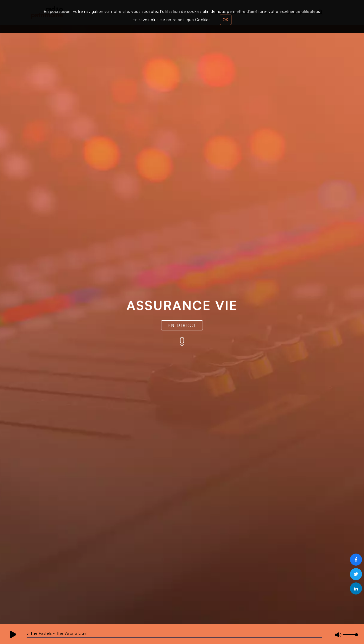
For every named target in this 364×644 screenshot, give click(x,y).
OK (226, 20)
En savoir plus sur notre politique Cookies (171, 20)
